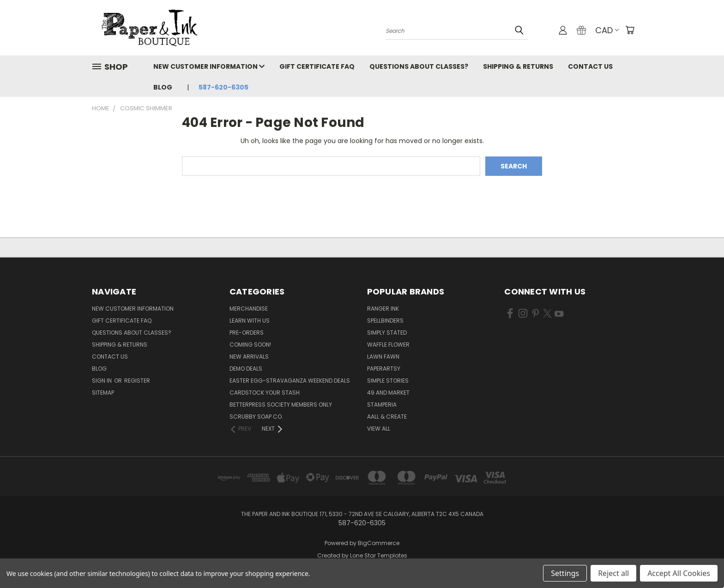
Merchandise (249, 309)
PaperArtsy (384, 369)
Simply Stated (387, 333)
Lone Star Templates (379, 555)
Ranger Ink (383, 309)
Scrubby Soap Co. (256, 417)
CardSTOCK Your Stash (265, 393)
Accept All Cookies (679, 573)
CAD (607, 30)
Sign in (103, 381)
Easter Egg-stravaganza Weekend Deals (290, 381)
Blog (163, 87)
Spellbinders (385, 321)
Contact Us (590, 66)
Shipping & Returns (518, 66)
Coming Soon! (250, 345)
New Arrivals (249, 357)
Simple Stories (388, 381)
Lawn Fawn (383, 357)
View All (379, 429)
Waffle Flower (388, 345)
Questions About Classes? (419, 66)
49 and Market (388, 393)
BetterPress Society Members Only (281, 405)
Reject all (613, 573)
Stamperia (382, 405)
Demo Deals (246, 369)
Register (137, 381)
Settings (565, 573)
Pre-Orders (247, 333)
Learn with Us (250, 321)
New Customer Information (209, 66)
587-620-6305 (223, 87)
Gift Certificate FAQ (317, 66)
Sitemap (103, 393)
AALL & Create (387, 417)
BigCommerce (379, 543)
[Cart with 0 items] (630, 30)
